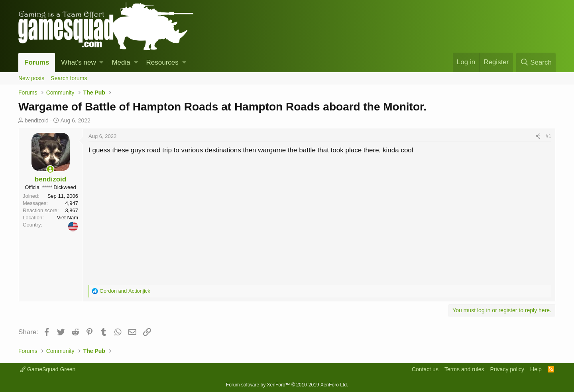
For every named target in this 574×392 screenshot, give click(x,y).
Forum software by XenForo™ (287, 385)
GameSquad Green (48, 369)
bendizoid (37, 120)
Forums (37, 62)
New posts (31, 78)
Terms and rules (464, 369)
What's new (78, 62)
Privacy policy (507, 369)
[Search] (536, 62)
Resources (162, 62)
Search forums (69, 78)
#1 (548, 136)
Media (121, 62)
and (125, 291)
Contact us (425, 369)
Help (536, 369)
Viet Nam (68, 218)
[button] (101, 63)
